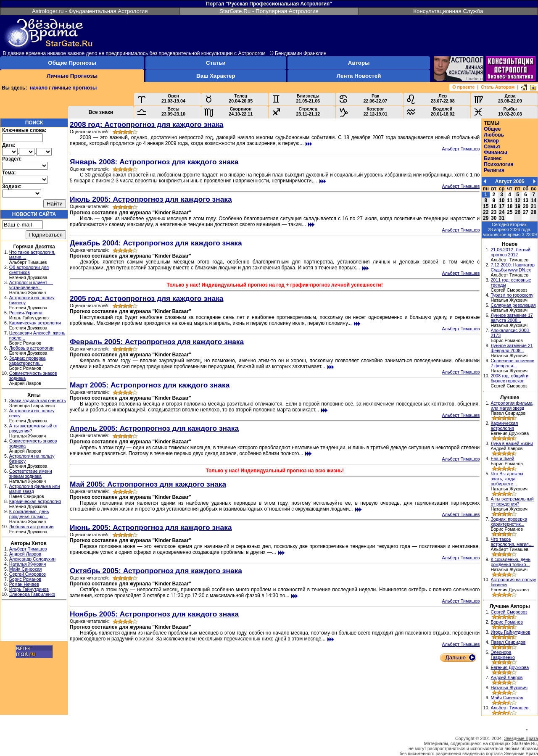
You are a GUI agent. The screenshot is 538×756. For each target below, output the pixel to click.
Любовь (494, 135)
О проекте (463, 87)
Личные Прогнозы (72, 76)
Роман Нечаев (24, 584)
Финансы (496, 153)
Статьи (216, 63)
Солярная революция (513, 305)
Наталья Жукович (28, 564)
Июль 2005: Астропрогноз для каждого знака (151, 199)
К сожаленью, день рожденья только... (29, 514)
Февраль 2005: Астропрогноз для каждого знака (157, 342)
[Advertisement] (34, 622)
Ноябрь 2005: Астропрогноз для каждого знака (154, 614)
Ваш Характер (216, 76)
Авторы (359, 63)
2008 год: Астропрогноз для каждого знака (147, 124)
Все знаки (101, 112)
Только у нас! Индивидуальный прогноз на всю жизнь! (275, 471)
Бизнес (493, 158)
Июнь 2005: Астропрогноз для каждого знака (151, 527)
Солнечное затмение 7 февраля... (512, 363)
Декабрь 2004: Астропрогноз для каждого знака (156, 243)
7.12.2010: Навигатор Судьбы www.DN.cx (513, 267)
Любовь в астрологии (32, 348)
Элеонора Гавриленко (32, 594)
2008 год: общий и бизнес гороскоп (509, 378)
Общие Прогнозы (72, 63)
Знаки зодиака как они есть (38, 400)
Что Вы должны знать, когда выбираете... (507, 479)
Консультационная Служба (448, 11)
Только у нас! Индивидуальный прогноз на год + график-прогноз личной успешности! (275, 285)
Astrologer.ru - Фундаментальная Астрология (90, 11)
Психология (498, 164)
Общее (492, 129)
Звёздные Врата (521, 738)
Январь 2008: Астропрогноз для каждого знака (154, 162)
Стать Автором (498, 87)
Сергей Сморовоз (28, 574)
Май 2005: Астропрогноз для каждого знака (148, 484)
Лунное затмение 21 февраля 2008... (512, 348)
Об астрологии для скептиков (29, 270)
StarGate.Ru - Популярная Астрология (269, 11)
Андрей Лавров (25, 554)
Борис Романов (25, 579)
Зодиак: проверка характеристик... (28, 361)
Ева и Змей (502, 458)
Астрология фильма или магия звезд (512, 406)
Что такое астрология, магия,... (512, 542)
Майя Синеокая (26, 569)
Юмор (491, 141)
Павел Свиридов (508, 642)
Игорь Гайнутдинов (29, 589)
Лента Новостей (359, 76)
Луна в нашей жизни (512, 443)
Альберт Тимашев (28, 549)
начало (39, 88)
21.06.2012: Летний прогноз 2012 (510, 252)
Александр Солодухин (32, 559)
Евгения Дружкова (510, 667)
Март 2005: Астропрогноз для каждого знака (150, 385)
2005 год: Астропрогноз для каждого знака (147, 298)
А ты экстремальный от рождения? (512, 501)
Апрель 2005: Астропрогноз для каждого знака (154, 428)
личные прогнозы (74, 88)
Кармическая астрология (35, 323)
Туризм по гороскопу (512, 295)
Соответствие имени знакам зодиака (31, 474)
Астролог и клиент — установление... (31, 285)
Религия (494, 170)
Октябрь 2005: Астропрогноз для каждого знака (156, 571)
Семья (492, 147)
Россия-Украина (26, 313)
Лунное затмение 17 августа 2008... (512, 318)
